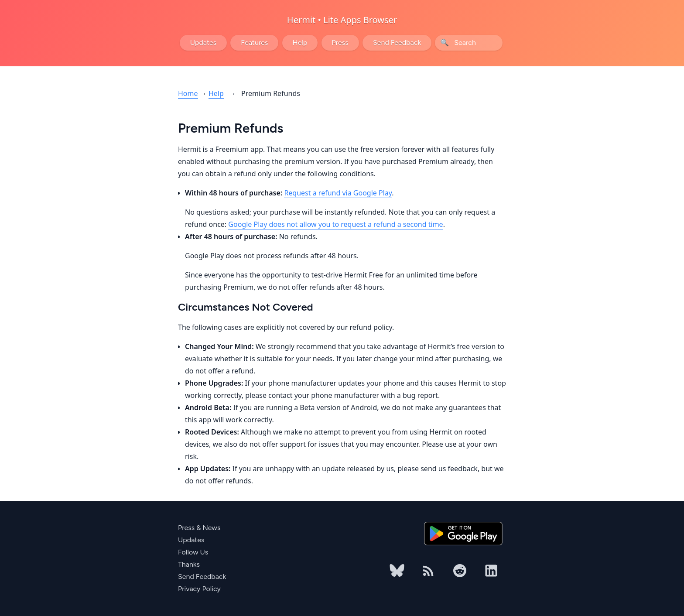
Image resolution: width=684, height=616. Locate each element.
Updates (203, 43)
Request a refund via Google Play (338, 193)
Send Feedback (397, 43)
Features (254, 43)
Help (300, 43)
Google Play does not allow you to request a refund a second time (335, 224)
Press (340, 43)
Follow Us (193, 552)
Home (188, 93)
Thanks (189, 564)
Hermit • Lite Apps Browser (342, 20)
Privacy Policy (199, 589)
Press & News (199, 528)
